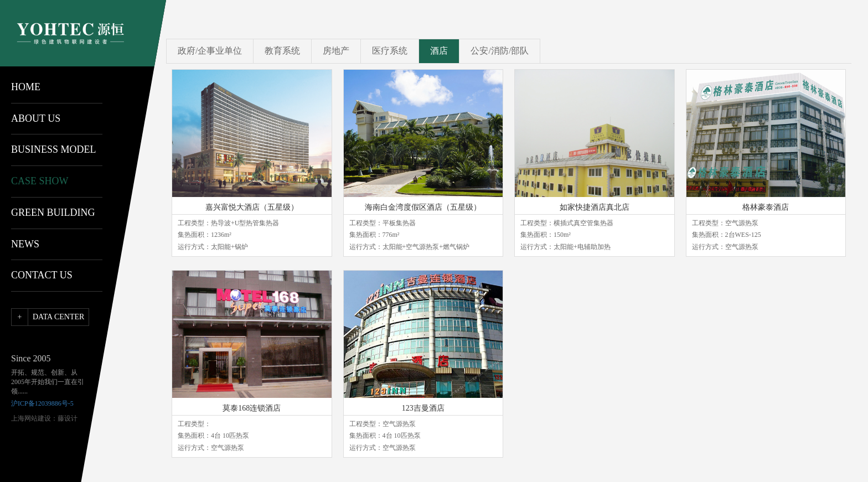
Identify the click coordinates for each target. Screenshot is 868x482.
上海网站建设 (31, 418)
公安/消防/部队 (500, 51)
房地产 (336, 51)
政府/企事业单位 (210, 51)
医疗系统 (390, 51)
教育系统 (282, 51)
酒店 (439, 51)
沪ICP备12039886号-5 (42, 403)
